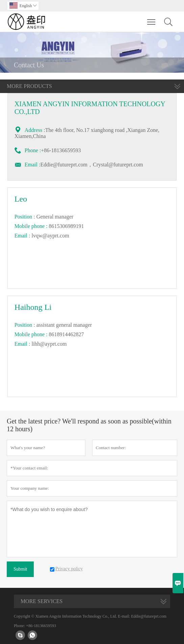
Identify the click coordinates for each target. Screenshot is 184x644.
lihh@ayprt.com (49, 344)
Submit (20, 569)
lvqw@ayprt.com (50, 236)
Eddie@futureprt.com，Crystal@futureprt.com (91, 165)
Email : (33, 165)
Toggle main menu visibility (152, 19)
